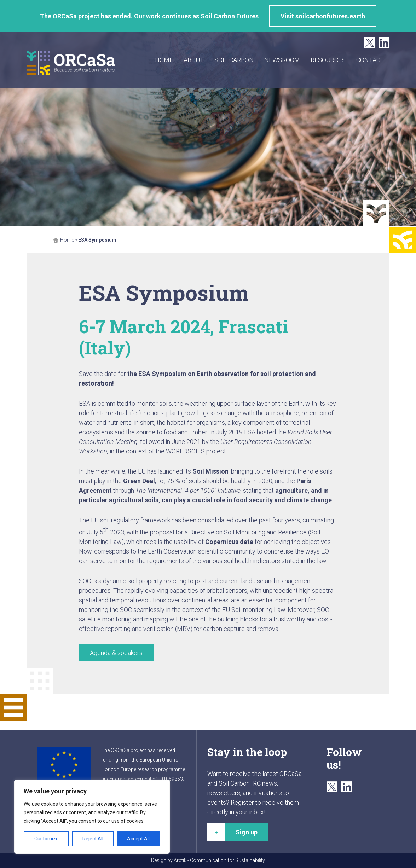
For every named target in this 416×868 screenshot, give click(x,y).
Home (164, 60)
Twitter (370, 43)
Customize (47, 839)
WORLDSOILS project (196, 451)
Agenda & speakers (116, 653)
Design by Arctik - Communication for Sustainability (208, 860)
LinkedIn (384, 43)
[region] (92, 817)
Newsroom (282, 60)
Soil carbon (234, 60)
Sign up (247, 832)
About (194, 60)
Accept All (138, 839)
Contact (370, 60)
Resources (328, 60)
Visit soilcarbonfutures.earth (323, 16)
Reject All (93, 839)
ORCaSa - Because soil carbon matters (71, 63)
